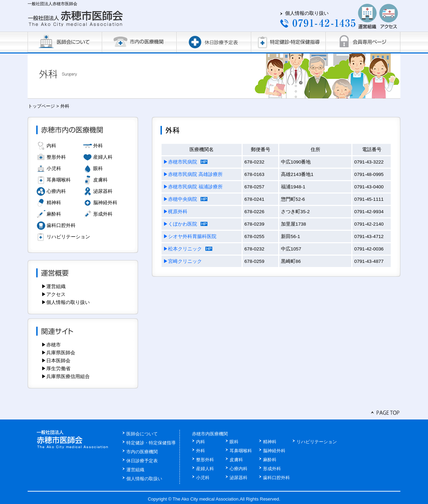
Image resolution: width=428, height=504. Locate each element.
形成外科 (103, 214)
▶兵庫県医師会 (58, 353)
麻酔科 (54, 214)
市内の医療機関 (142, 452)
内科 (51, 146)
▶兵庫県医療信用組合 (66, 376)
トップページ (41, 106)
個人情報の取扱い (144, 479)
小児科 (54, 168)
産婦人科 (103, 157)
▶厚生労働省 (56, 368)
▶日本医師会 (56, 360)
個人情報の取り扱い (307, 13)
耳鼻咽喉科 (59, 180)
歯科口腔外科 (61, 225)
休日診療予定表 (142, 461)
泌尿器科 (103, 191)
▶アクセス (53, 294)
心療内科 (56, 191)
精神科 (54, 202)
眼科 (98, 168)
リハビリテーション (68, 237)
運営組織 (135, 470)
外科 (98, 146)
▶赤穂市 (51, 345)
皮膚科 (100, 180)
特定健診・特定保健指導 (151, 443)
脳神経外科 (105, 202)
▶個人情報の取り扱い (66, 302)
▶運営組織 (53, 286)
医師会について (142, 434)
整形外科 (56, 157)
